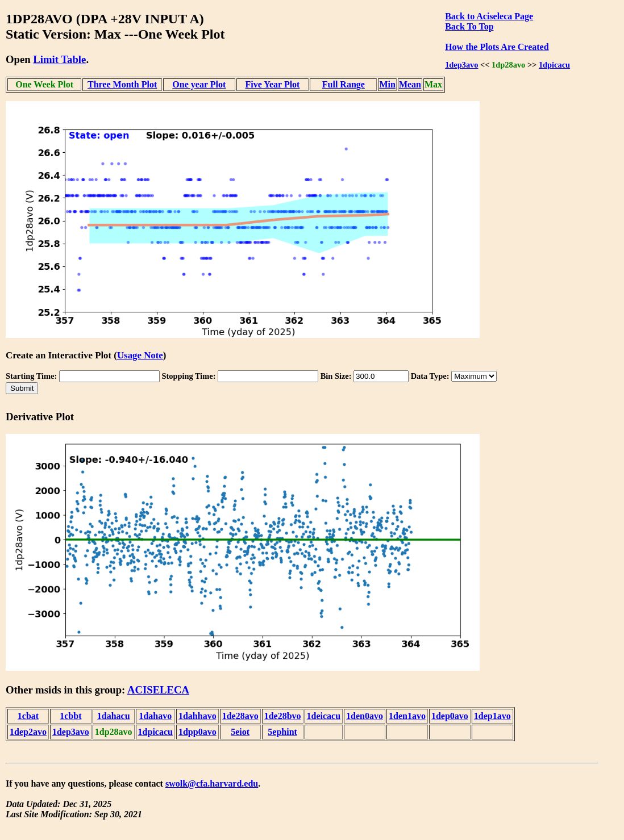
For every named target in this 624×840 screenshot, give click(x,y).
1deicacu (324, 716)
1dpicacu (554, 65)
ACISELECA (158, 690)
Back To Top (469, 26)
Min (387, 84)
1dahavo (155, 716)
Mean (410, 84)
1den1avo (407, 716)
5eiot (240, 732)
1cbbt (70, 716)
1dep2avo (28, 732)
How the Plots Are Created (497, 47)
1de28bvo (283, 716)
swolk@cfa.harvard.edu (212, 783)
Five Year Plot (272, 84)
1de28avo (240, 716)
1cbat (28, 716)
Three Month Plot (122, 84)
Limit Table (59, 59)
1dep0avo (450, 716)
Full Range (344, 84)
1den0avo (365, 716)
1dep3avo (461, 65)
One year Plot (199, 84)
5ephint (282, 732)
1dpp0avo (197, 732)
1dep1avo (492, 716)
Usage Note (140, 355)
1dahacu (114, 716)
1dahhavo (197, 716)
